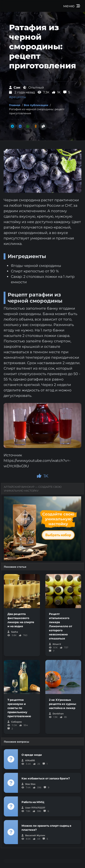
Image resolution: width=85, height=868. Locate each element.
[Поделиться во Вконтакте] (20, 126)
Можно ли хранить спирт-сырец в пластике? (46, 828)
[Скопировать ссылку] (43, 126)
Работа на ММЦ (33, 802)
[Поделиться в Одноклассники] (36, 126)
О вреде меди (32, 755)
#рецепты (18, 97)
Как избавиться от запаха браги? (46, 778)
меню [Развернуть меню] (72, 6)
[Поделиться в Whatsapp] (28, 126)
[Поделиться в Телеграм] (12, 126)
